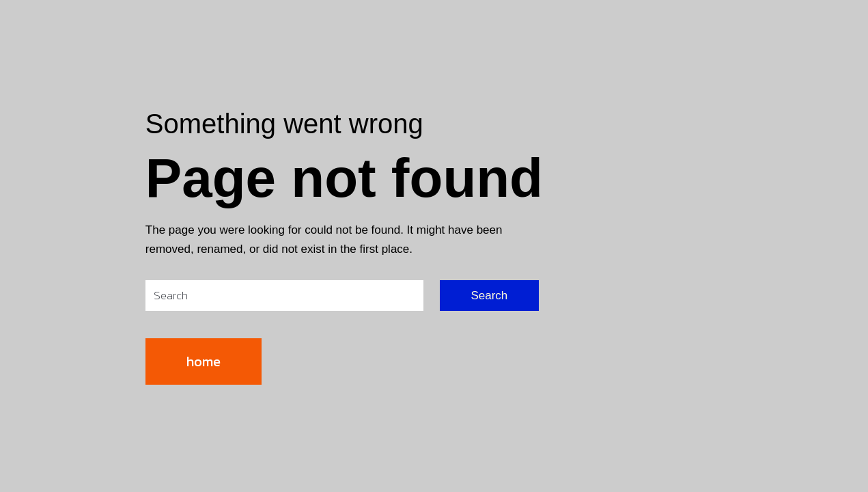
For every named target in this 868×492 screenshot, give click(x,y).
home (204, 361)
